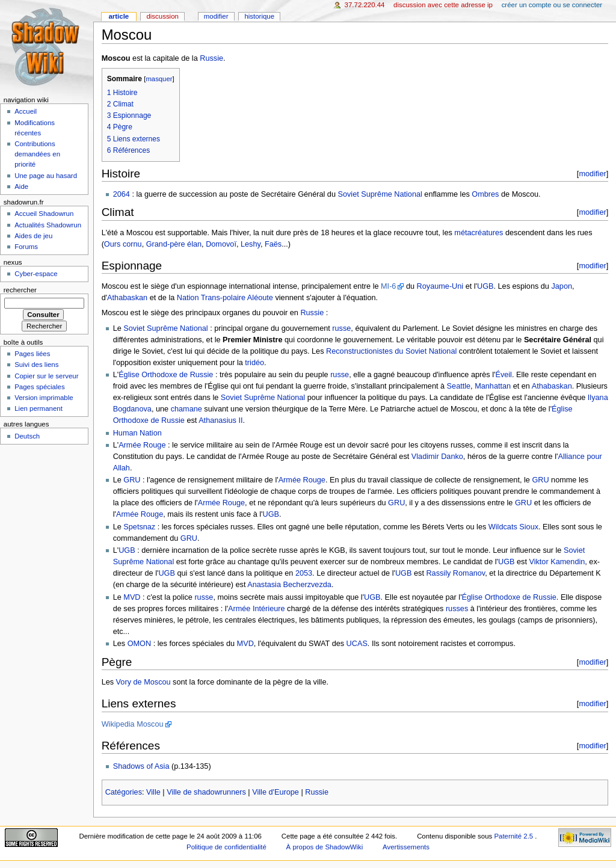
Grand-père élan (174, 244)
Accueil (26, 111)
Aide (21, 186)
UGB (485, 286)
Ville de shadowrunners (206, 792)
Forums (26, 247)
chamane (186, 409)
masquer (159, 79)
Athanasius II (220, 420)
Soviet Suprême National (380, 194)
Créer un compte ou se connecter (552, 5)
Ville (153, 792)
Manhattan (493, 386)
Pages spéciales (39, 387)
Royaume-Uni (440, 286)
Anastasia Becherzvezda (289, 585)
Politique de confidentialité (226, 847)
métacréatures (479, 233)
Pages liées (32, 354)
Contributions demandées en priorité (37, 154)
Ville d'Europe (276, 792)
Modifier (216, 16)
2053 (304, 573)
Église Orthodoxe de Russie (166, 375)
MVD (132, 597)
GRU (132, 480)
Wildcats (503, 527)
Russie (211, 58)
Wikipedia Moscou (133, 724)
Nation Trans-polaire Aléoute (225, 298)
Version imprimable (44, 398)
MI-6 (388, 286)
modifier (592, 174)
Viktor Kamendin (557, 562)
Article (119, 16)
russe (341, 328)
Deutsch (27, 436)
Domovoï (221, 244)
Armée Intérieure (257, 609)
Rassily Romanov (455, 573)
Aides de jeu (33, 236)
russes (457, 609)
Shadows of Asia (141, 766)
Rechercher (20, 290)
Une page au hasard (46, 176)
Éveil (504, 375)
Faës (273, 244)
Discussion (162, 16)
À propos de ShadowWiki (325, 847)
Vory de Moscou (143, 682)
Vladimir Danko (437, 457)
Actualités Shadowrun (48, 225)
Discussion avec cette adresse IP (443, 5)
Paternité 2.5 (514, 836)
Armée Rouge (142, 445)
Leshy (251, 244)
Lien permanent (38, 408)
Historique (259, 16)
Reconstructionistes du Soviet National (391, 351)
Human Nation (137, 433)
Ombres (485, 194)
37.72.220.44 (365, 5)
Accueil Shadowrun (44, 214)
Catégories (124, 792)
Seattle (459, 386)
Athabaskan (127, 298)
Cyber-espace (36, 274)
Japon (562, 286)
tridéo (254, 363)
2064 (122, 194)
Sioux (529, 527)
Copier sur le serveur (46, 376)
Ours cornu (123, 244)
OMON (139, 644)
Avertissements (406, 847)
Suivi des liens (36, 365)
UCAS (357, 644)
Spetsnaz (139, 527)
